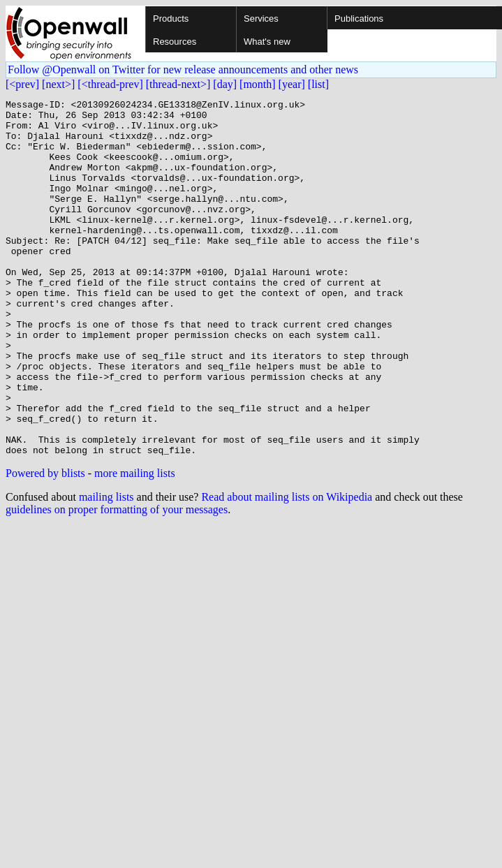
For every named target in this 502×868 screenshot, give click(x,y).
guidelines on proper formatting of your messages (117, 581)
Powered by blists (45, 544)
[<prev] (22, 84)
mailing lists (106, 568)
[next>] (58, 84)
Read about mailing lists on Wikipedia (287, 568)
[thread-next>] (178, 84)
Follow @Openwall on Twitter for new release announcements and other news (183, 69)
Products (171, 19)
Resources (175, 42)
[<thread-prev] (110, 84)
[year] (292, 84)
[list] (318, 84)
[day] (225, 84)
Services (261, 19)
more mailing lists (135, 544)
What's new (267, 42)
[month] (258, 84)
